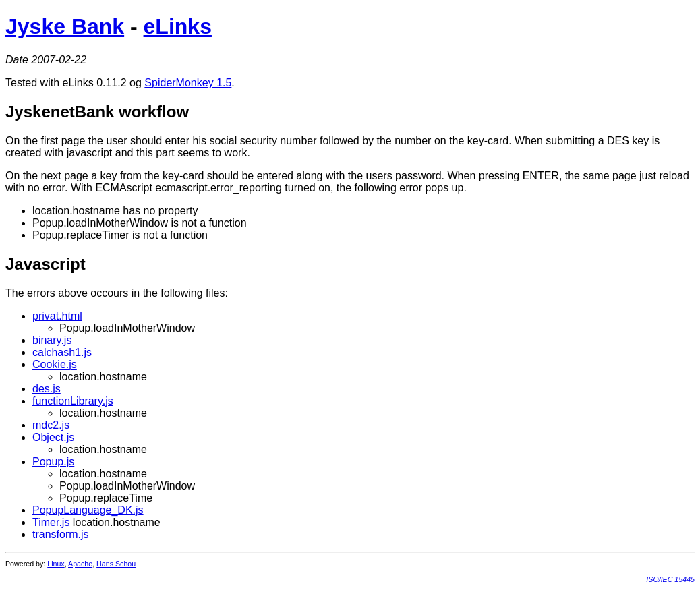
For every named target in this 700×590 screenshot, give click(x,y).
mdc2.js (51, 425)
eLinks (178, 26)
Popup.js (53, 462)
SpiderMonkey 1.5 (188, 83)
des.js (47, 389)
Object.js (53, 437)
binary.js (52, 340)
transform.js (61, 534)
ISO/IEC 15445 (670, 579)
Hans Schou (116, 564)
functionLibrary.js (73, 401)
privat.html (57, 316)
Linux (56, 564)
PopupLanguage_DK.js (88, 510)
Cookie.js (55, 364)
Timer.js (51, 522)
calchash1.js (62, 352)
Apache (80, 564)
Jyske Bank (65, 26)
